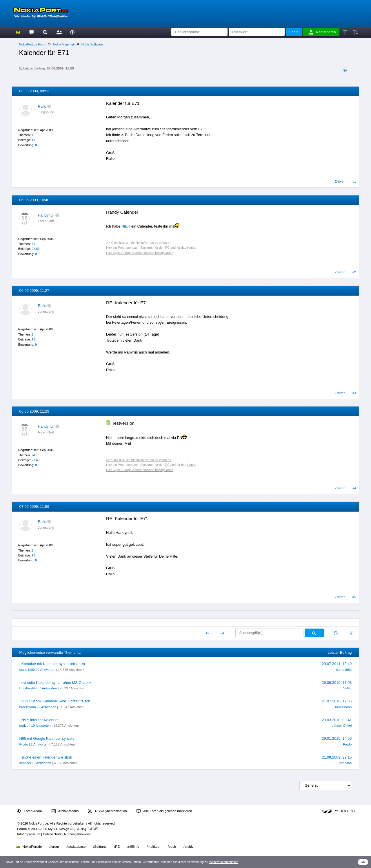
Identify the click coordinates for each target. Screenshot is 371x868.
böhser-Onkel (342, 726)
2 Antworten (47, 707)
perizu (24, 726)
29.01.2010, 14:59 (337, 738)
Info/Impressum (29, 834)
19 (33, 140)
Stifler (347, 688)
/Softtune (100, 847)
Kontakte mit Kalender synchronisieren (53, 664)
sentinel (25, 763)
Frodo (24, 744)
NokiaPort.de (29, 847)
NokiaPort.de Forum (33, 44)
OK (363, 862)
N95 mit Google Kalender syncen (47, 738)
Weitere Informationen (224, 862)
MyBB (53, 829)
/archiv (188, 847)
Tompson (345, 763)
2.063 (36, 249)
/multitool (154, 847)
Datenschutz (52, 834)
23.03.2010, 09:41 (337, 720)
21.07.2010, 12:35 (337, 701)
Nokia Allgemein (64, 44)
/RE (117, 847)
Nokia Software (92, 44)
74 (33, 244)
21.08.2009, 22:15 (337, 757)
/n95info (133, 847)
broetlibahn (28, 707)
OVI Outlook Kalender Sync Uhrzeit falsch (56, 701)
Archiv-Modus (65, 811)
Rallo (42, 106)
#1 (354, 182)
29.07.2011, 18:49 (337, 664)
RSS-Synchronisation (107, 811)
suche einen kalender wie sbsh (47, 757)
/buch (172, 847)
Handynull (46, 215)
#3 (354, 393)
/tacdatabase (76, 847)
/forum (54, 847)
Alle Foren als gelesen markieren (164, 811)
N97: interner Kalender (40, 720)
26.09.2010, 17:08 (337, 683)
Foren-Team (29, 811)
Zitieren (340, 182)
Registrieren (323, 32)
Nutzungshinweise (78, 834)
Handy (191, 248)
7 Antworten (48, 688)
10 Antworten (41, 726)
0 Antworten (47, 670)
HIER (126, 226)
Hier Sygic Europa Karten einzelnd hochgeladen (140, 253)
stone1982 (27, 670)
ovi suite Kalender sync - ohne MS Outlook (57, 683)
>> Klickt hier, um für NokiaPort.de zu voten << (139, 243)
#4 (354, 488)
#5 (354, 597)
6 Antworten (42, 763)
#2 (354, 272)
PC (167, 248)
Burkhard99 (28, 688)
